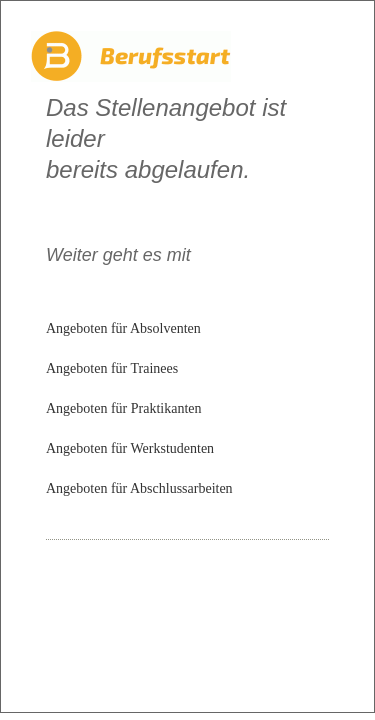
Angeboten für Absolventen (123, 328)
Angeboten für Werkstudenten (130, 448)
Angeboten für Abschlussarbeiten (139, 488)
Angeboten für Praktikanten (124, 408)
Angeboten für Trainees (112, 368)
